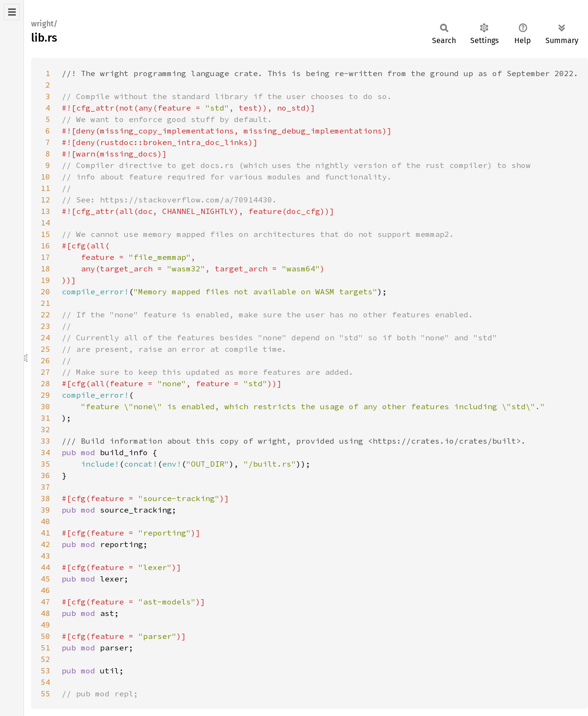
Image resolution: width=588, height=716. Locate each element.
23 (45, 326)
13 (45, 211)
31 (45, 418)
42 (45, 544)
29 (45, 395)
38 (45, 498)
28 (45, 383)
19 (45, 280)
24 (45, 337)
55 (45, 694)
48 (45, 613)
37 (45, 487)
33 (45, 441)
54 (45, 682)
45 (45, 579)
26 (45, 360)
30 (45, 406)
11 (45, 188)
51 (45, 648)
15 (45, 234)
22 (45, 314)
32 (45, 429)
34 (45, 452)
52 (45, 659)
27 (45, 372)
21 (45, 303)
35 (45, 464)
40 (45, 521)
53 (45, 671)
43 (45, 556)
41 (45, 533)
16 (45, 246)
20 (45, 291)
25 (45, 349)
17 (45, 257)
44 (45, 567)
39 (45, 510)
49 (45, 625)
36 (45, 475)
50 (45, 636)
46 (45, 590)
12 (45, 200)
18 (45, 268)
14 (45, 223)
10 (45, 177)
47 (45, 602)
